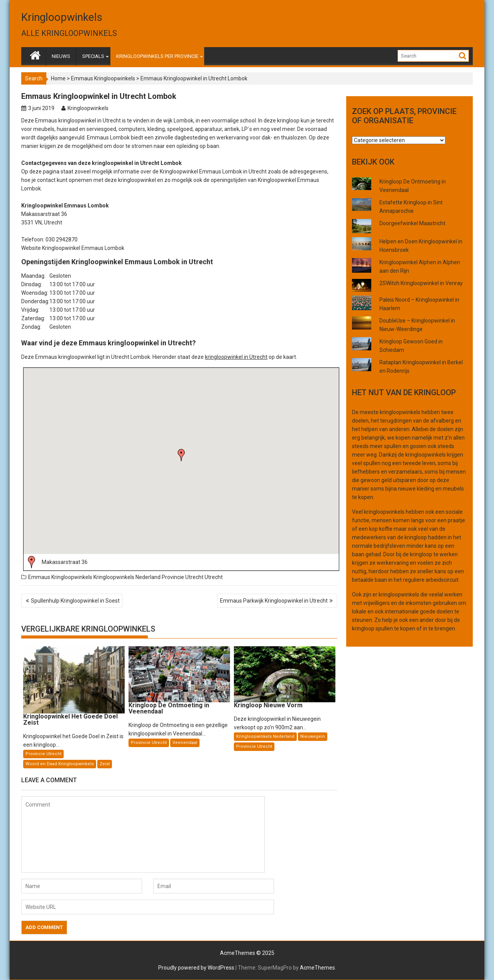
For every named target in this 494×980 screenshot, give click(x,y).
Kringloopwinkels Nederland (127, 577)
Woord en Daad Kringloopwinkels (60, 764)
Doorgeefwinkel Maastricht (412, 223)
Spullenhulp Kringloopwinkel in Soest (75, 601)
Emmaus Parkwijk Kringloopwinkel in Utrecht (274, 601)
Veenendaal (185, 743)
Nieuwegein (313, 736)
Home (58, 78)
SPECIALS (93, 56)
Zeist (105, 764)
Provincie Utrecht (183, 577)
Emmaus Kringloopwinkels (103, 78)
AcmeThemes (317, 968)
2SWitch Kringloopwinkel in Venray (421, 283)
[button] (181, 455)
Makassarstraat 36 (65, 562)
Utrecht (214, 577)
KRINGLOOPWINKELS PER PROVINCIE (157, 56)
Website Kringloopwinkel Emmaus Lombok (73, 248)
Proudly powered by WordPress (196, 968)
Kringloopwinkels (62, 17)
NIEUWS (61, 56)
